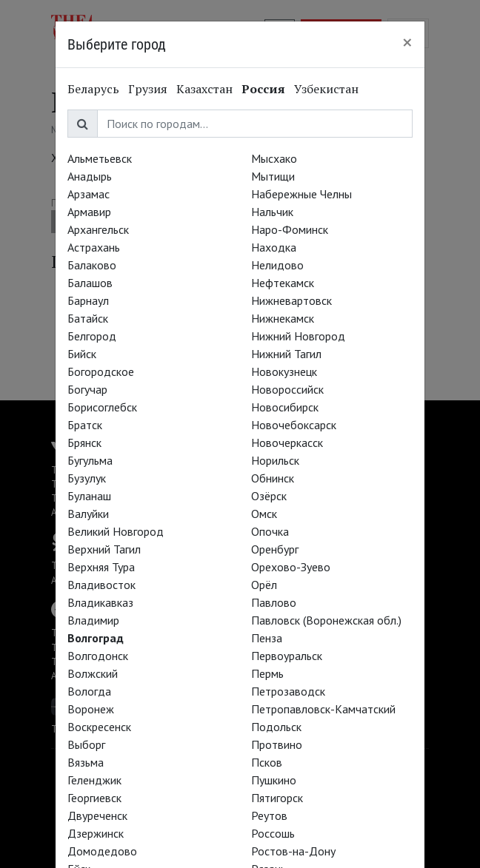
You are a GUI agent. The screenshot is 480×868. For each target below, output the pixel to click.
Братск (85, 425)
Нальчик (272, 212)
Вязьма (86, 762)
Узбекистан (326, 89)
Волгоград (96, 638)
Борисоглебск (102, 407)
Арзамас (89, 194)
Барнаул (88, 300)
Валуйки (88, 514)
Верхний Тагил (104, 549)
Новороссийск (287, 389)
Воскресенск (99, 727)
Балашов (90, 283)
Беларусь (93, 89)
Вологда (89, 691)
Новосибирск (285, 407)
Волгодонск (98, 656)
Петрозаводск (288, 691)
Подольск (276, 727)
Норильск (275, 460)
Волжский (93, 673)
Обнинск (273, 478)
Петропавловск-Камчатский (323, 709)
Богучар (87, 389)
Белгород (92, 336)
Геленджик (94, 780)
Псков (267, 762)
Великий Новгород (116, 531)
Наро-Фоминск (290, 229)
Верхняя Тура (101, 567)
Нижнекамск (283, 318)
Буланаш (89, 496)
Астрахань (94, 247)
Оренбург (275, 549)
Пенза (267, 638)
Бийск (82, 354)
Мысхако (274, 158)
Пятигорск (277, 798)
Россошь (273, 833)
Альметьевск (100, 158)
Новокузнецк (284, 371)
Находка (274, 247)
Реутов (269, 815)
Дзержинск (96, 833)
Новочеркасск (287, 443)
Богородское (101, 371)
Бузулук (87, 478)
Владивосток (101, 585)
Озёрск (269, 496)
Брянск (84, 443)
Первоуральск (287, 656)
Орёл (264, 585)
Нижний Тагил (286, 354)
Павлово (274, 602)
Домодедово (102, 851)
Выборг (86, 744)
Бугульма (90, 460)
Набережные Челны (301, 194)
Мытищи (273, 176)
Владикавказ (100, 602)
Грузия (148, 89)
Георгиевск (94, 798)
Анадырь (90, 176)
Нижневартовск (291, 300)
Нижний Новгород (298, 336)
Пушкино (274, 780)
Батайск (88, 318)
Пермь (267, 673)
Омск (264, 514)
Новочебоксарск (294, 425)
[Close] (407, 42)
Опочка (270, 531)
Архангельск (98, 229)
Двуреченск (97, 815)
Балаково (92, 265)
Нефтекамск (283, 283)
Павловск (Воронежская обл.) (326, 620)
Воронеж (91, 709)
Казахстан (204, 89)
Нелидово (277, 265)
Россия (263, 89)
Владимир (93, 620)
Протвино (277, 744)
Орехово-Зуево (291, 567)
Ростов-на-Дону (293, 851)
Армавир (89, 212)
